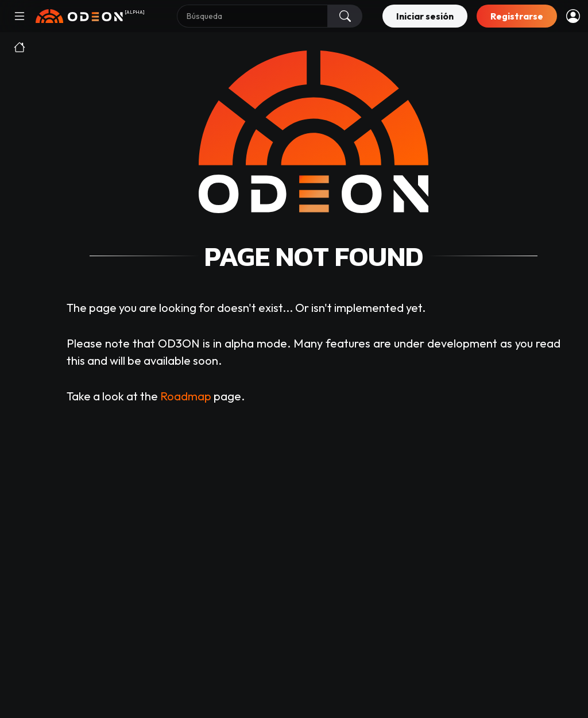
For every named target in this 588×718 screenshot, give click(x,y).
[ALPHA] (135, 12)
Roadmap (186, 396)
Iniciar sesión (425, 16)
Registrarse (517, 16)
